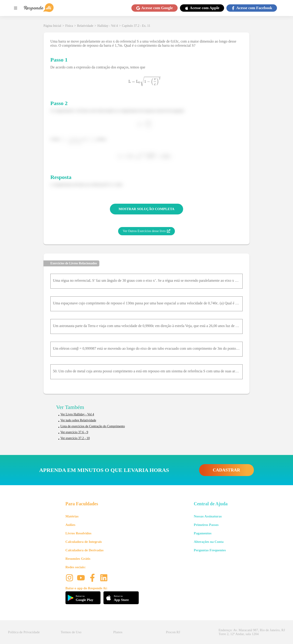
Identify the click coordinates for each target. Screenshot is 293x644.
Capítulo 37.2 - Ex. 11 (136, 26)
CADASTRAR (227, 470)
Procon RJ (173, 632)
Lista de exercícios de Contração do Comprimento (93, 426)
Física (69, 26)
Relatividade (85, 26)
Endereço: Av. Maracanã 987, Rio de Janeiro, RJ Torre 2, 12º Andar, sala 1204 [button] (252, 632)
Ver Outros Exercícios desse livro (146, 231)
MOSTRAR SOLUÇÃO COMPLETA (146, 209)
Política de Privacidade (24, 632)
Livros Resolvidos (79, 533)
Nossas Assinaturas (208, 516)
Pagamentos (203, 533)
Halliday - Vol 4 (107, 26)
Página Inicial (52, 26)
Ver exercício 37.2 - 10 (75, 438)
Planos (118, 632)
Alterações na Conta (209, 542)
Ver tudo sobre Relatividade (78, 420)
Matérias (72, 516)
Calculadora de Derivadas (85, 550)
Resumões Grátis (78, 559)
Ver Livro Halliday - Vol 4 (77, 414)
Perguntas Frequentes (210, 550)
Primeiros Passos (206, 525)
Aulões (70, 525)
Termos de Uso (71, 632)
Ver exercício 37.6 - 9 (74, 432)
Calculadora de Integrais (84, 542)
